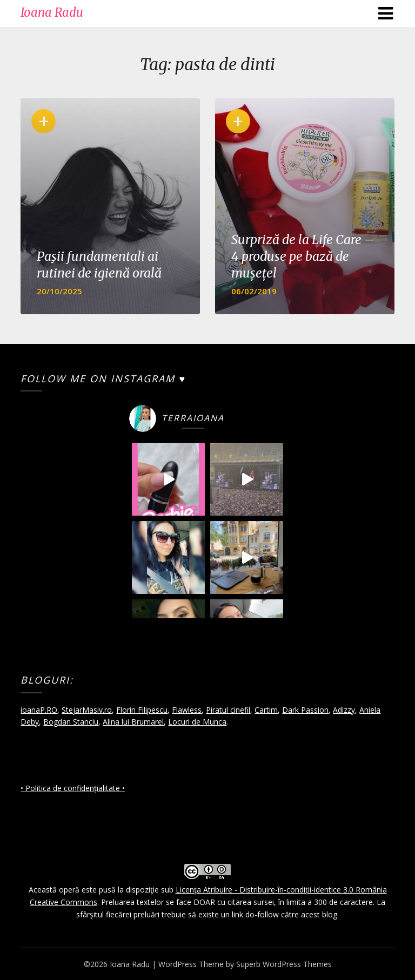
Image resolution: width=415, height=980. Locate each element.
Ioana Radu (52, 12)
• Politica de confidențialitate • (73, 788)
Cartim (266, 710)
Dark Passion (305, 710)
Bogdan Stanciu (71, 722)
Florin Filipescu (142, 710)
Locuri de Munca (197, 722)
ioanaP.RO (39, 710)
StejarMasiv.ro (87, 710)
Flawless (187, 710)
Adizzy (344, 710)
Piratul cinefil (228, 710)
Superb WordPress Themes (284, 964)
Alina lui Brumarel (133, 722)
